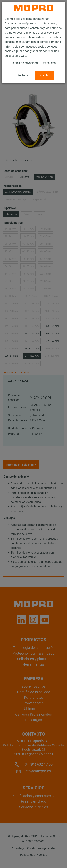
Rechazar (23, 75)
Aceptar (45, 75)
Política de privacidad (24, 63)
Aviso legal (50, 63)
